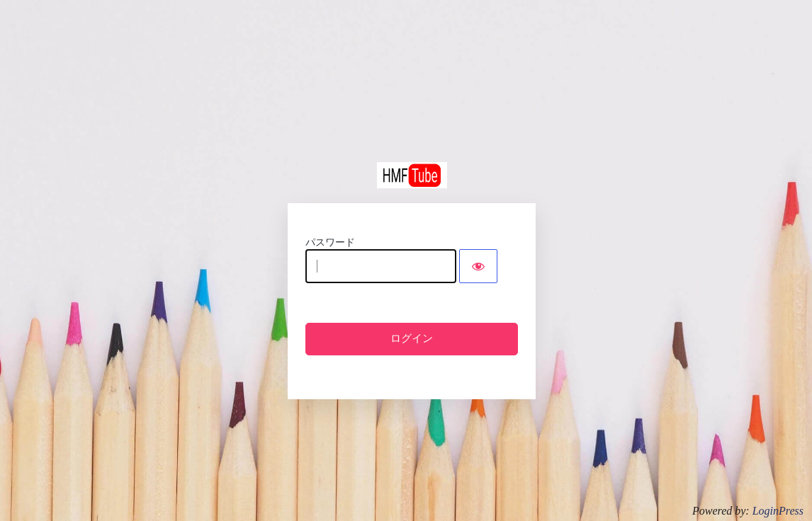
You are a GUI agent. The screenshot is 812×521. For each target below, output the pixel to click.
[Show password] (478, 266)
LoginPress (778, 511)
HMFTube (412, 175)
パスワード (330, 242)
